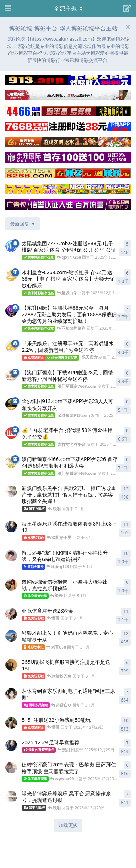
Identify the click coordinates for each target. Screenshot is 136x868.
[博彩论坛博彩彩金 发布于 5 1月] (11, 491)
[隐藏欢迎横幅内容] (128, 27)
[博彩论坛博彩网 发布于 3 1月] (11, 665)
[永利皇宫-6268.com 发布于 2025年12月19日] (11, 275)
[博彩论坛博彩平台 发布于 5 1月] (11, 585)
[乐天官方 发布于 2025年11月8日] (11, 346)
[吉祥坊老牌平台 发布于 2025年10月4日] (11, 433)
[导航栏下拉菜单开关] (68, 8)
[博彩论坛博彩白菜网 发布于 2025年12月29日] (11, 745)
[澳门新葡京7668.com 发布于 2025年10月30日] (11, 375)
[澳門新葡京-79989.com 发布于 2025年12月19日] (11, 246)
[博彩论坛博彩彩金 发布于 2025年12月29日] (11, 797)
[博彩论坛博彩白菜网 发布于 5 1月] (11, 527)
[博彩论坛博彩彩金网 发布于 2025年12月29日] (11, 723)
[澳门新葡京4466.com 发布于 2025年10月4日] (11, 462)
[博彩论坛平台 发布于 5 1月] (11, 556)
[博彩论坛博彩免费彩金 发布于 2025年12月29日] (11, 768)
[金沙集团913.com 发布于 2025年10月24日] (11, 404)
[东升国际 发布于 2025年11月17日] (11, 311)
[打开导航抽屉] (7, 8)
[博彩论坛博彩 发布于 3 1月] (11, 614)
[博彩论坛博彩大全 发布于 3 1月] (11, 694)
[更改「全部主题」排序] (22, 224)
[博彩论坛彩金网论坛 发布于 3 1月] (11, 636)
